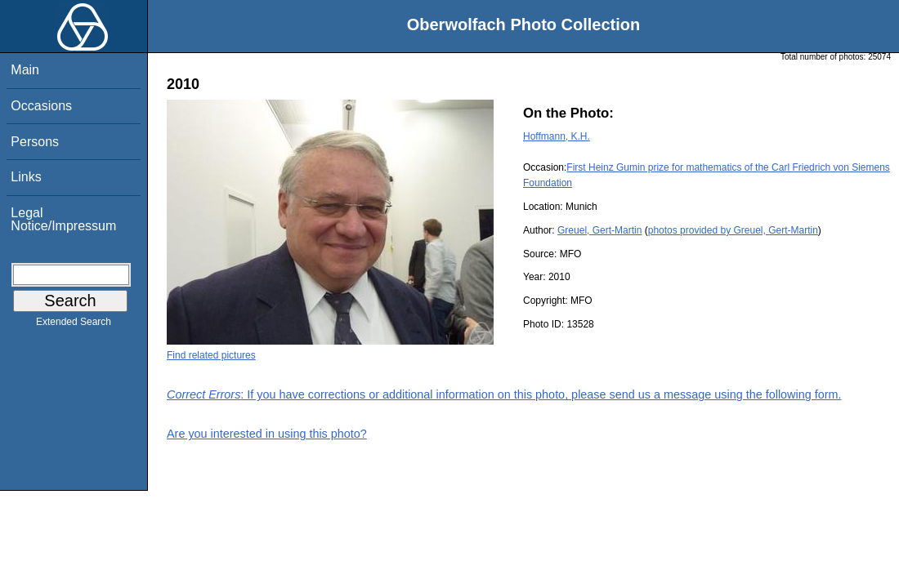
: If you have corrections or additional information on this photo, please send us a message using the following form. (504, 394)
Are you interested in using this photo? (267, 434)
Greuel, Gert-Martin (599, 230)
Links (26, 177)
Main (25, 70)
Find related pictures (211, 355)
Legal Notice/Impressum (63, 219)
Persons (35, 142)
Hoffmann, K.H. (557, 136)
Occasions (41, 106)
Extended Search (74, 325)
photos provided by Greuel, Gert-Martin (733, 230)
